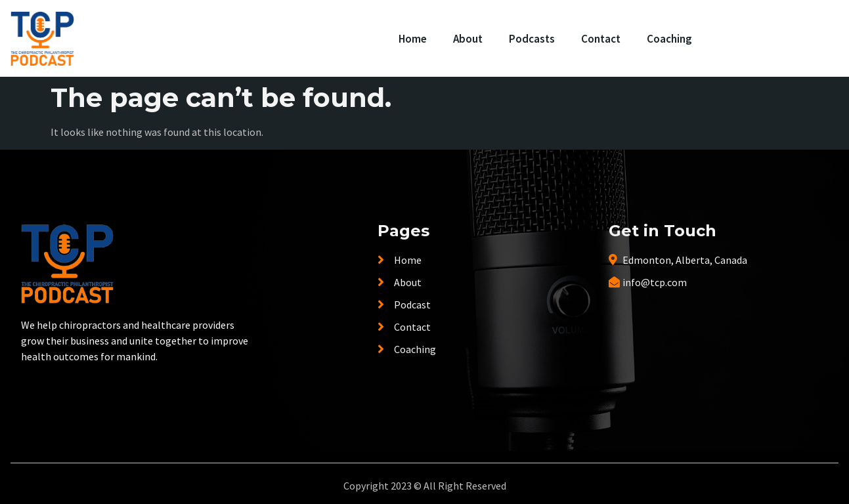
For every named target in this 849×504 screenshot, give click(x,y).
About (468, 39)
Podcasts (532, 39)
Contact (601, 39)
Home (413, 39)
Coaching (669, 39)
